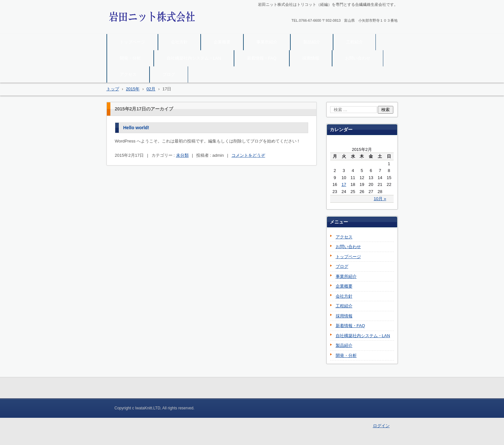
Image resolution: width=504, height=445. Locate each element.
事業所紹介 (267, 42)
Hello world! (136, 128)
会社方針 (179, 42)
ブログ (169, 74)
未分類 (182, 155)
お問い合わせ (358, 58)
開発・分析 (130, 58)
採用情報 (311, 58)
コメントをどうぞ (248, 155)
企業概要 (222, 42)
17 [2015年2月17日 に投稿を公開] (344, 184)
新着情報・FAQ (262, 58)
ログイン (381, 426)
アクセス (128, 74)
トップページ (132, 42)
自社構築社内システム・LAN (194, 58)
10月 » (380, 199)
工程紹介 (354, 42)
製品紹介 (312, 42)
